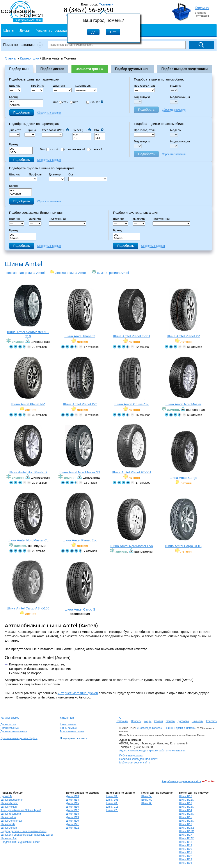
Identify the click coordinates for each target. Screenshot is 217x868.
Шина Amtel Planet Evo (80, 517)
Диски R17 (72, 810)
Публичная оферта (131, 756)
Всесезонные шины (72, 731)
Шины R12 (186, 796)
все (26, 102)
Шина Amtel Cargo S (80, 586)
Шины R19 (186, 845)
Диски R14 (72, 800)
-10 (82, 138)
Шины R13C (187, 807)
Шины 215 (112, 807)
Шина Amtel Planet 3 (80, 313)
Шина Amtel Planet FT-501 (132, 449)
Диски (25, 30)
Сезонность (83, 86)
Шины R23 (186, 859)
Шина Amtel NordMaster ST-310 (28, 311)
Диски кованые (10, 728)
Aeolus (23, 238)
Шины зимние (68, 728)
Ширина (15, 86)
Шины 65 (147, 803)
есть (63, 102)
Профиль (39, 86)
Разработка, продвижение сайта (181, 781)
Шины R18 (186, 842)
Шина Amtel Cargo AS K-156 (28, 585)
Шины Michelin (9, 803)
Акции (148, 721)
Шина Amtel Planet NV (28, 381)
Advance (21, 194)
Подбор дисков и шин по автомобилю (24, 831)
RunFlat (95, 102)
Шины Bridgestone (12, 800)
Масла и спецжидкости (56, 30)
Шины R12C (187, 800)
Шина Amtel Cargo (183, 454)
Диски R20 (72, 821)
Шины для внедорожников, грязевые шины (27, 835)
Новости (136, 721)
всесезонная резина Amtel (25, 273)
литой (52, 149)
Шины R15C (187, 821)
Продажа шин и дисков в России (20, 842)
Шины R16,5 (187, 828)
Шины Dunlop (9, 828)
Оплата (170, 721)
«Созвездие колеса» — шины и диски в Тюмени (166, 728)
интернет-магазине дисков (78, 693)
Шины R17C (187, 838)
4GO (21, 153)
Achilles (26, 105)
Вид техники (59, 219)
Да (93, 32)
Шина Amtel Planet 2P (183, 313)
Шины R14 (186, 810)
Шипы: (53, 102)
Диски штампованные (14, 731)
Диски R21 (72, 824)
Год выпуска (142, 97)
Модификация (180, 97)
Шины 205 (112, 803)
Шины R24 (186, 863)
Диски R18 (72, 814)
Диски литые (8, 724)
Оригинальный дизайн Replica (19, 738)
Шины (9, 30)
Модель (175, 86)
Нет (113, 32)
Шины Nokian (9, 807)
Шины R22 (186, 856)
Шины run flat (9, 838)
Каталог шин (68, 718)
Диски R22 (72, 828)
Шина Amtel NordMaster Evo (132, 523)
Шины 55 (147, 796)
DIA (99, 130)
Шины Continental (11, 821)
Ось (72, 174)
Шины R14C (187, 814)
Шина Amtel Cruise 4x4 (132, 381)
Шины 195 (112, 800)
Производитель (145, 86)
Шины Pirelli (8, 824)
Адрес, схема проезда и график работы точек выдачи (152, 751)
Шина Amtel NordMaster (183, 381)
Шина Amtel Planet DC (80, 381)
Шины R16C (187, 831)
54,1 (100, 138)
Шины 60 (147, 800)
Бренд (13, 97)
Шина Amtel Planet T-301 (132, 313)
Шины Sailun (8, 817)
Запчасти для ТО (90, 69)
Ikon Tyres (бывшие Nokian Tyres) (21, 810)
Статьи (159, 721)
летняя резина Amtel (71, 273)
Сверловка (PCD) (55, 130)
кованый (95, 149)
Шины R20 (186, 849)
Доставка (183, 721)
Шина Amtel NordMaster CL (28, 517)
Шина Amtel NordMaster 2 (28, 449)
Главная (11, 58)
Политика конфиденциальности (139, 759)
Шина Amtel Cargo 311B (183, 523)
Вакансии (197, 721)
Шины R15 (186, 817)
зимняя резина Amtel (113, 273)
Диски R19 (72, 817)
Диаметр (60, 86)
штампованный (73, 149)
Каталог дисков (10, 718)
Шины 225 (112, 810)
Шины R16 (186, 824)
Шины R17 (186, 835)
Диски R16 (72, 807)
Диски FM (6, 796)
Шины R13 (186, 803)
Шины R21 (186, 852)
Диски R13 (72, 796)
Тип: (43, 149)
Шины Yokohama (11, 814)
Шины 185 (112, 796)
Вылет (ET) (82, 130)
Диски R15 (72, 803)
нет (74, 102)
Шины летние (68, 724)
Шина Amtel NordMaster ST (80, 449)
